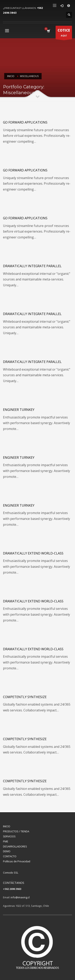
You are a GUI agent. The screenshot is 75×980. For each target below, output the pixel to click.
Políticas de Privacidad (17, 861)
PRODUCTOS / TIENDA (16, 831)
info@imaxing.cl (20, 897)
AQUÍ (64, 33)
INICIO (7, 826)
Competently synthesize (25, 697)
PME (6, 841)
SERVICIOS (9, 836)
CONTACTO (10, 856)
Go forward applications (25, 122)
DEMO (7, 851)
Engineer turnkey (19, 410)
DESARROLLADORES (15, 846)
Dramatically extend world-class (33, 553)
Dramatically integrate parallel (32, 266)
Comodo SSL (11, 873)
